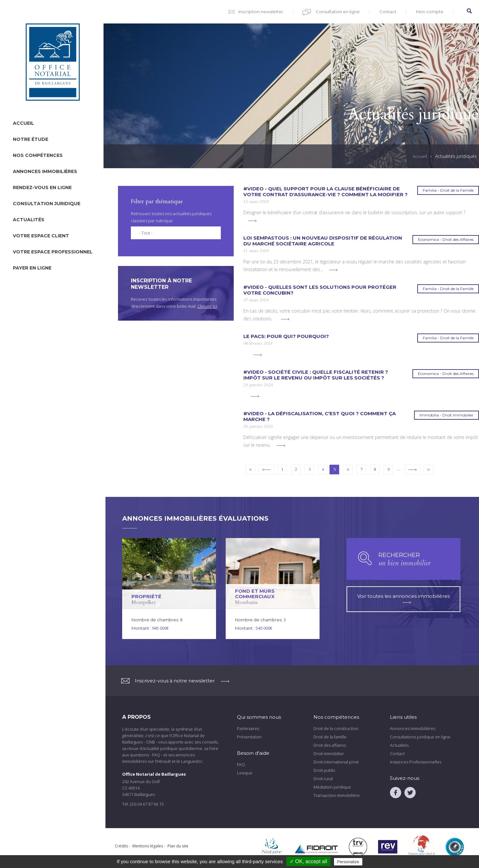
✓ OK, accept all (308, 861)
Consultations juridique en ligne (420, 737)
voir (169, 589)
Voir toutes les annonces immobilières (403, 596)
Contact (388, 12)
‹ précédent (267, 470)
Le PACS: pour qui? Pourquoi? (286, 336)
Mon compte (430, 12)
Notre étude (31, 139)
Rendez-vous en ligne (42, 187)
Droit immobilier (329, 754)
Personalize (348, 862)
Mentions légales (148, 846)
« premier (250, 470)
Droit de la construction (336, 728)
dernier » (429, 470)
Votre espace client (41, 236)
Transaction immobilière (337, 795)
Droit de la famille (330, 737)
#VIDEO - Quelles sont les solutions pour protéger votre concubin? (320, 290)
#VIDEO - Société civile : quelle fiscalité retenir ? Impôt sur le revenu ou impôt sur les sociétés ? (316, 375)
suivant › (412, 470)
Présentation (249, 737)
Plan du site (178, 846)
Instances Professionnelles (416, 762)
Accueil (23, 123)
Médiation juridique (332, 787)
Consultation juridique (47, 204)
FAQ (241, 764)
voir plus (252, 221)
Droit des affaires (330, 745)
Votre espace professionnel (53, 252)
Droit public (325, 770)
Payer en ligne (32, 268)
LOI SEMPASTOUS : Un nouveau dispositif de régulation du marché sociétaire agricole (323, 241)
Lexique (245, 773)
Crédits (121, 846)
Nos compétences (38, 155)
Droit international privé (336, 762)
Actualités (29, 220)
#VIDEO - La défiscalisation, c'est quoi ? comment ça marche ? (320, 416)
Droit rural (323, 779)
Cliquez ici (207, 306)
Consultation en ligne (338, 12)
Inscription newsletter (261, 12)
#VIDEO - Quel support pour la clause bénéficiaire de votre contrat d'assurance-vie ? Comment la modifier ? (325, 192)
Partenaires (248, 728)
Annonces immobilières (45, 171)
